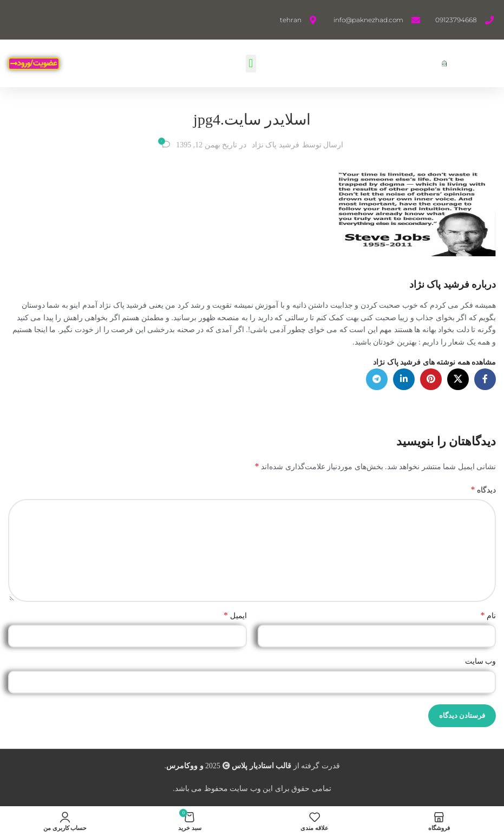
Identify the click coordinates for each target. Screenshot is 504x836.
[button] (251, 64)
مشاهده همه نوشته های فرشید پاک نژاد (434, 362)
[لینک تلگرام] (377, 379)
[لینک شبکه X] (458, 379)
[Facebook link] (485, 379)
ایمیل (235, 615)
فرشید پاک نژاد (276, 145)
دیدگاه (484, 490)
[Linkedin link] (404, 379)
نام (489, 615)
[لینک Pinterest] (431, 379)
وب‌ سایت (481, 661)
